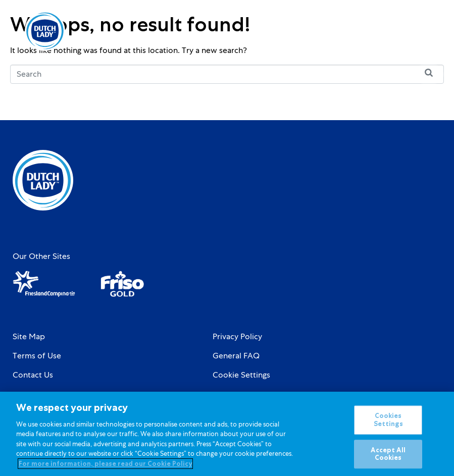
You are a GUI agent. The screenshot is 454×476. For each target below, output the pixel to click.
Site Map (29, 337)
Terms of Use (37, 356)
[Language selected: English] (392, 31)
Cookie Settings (241, 375)
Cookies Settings (388, 425)
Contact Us (33, 375)
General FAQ (236, 356)
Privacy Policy (237, 337)
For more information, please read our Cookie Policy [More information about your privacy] (105, 469)
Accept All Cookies (388, 459)
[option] (392, 32)
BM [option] (392, 32)
